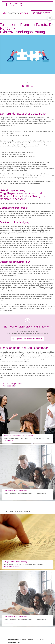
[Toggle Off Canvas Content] (50, 18)
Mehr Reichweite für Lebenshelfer (27, 473)
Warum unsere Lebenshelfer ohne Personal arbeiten (27, 416)
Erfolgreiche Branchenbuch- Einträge (27, 542)
